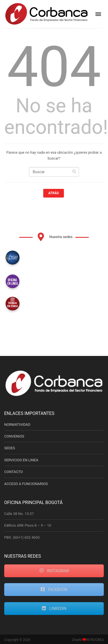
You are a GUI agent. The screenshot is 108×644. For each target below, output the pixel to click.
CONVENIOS (14, 436)
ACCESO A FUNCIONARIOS (26, 484)
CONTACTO (14, 472)
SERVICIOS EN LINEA (21, 460)
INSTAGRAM (54, 571)
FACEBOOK (54, 590)
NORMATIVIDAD (17, 425)
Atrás (54, 193)
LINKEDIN (54, 609)
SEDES (10, 448)
